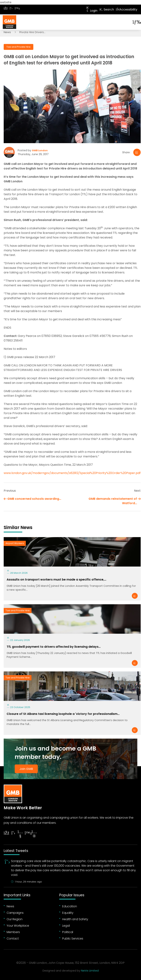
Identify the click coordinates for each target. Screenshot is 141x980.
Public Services (73, 939)
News (7, 32)
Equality (68, 913)
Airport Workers (15, 543)
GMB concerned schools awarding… (34, 499)
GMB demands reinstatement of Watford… (113, 501)
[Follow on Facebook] (6, 8)
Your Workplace (18, 926)
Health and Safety (75, 919)
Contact (13, 939)
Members (13, 932)
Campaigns (15, 913)
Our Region (15, 919)
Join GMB (26, 769)
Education (70, 906)
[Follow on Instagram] (34, 834)
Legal (66, 926)
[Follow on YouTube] (20, 834)
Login (91, 11)
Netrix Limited (90, 971)
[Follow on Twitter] (11, 8)
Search (107, 9)
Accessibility (127, 9)
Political (68, 932)
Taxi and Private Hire (18, 47)
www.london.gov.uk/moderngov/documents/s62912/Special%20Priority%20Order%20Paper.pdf (72, 473)
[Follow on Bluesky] (17, 8)
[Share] (137, 152)
